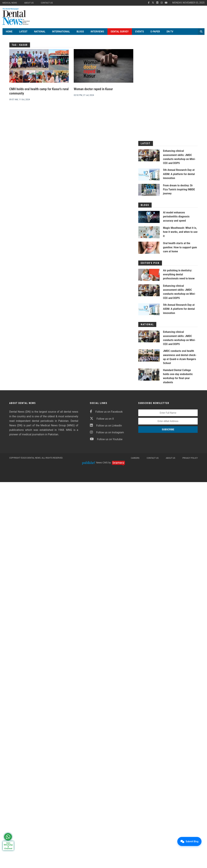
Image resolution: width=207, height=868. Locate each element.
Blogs (80, 34)
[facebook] (149, 3)
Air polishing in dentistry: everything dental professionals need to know (179, 276)
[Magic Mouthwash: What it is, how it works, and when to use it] (149, 235)
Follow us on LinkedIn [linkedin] (106, 427)
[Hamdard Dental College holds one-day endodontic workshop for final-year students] (149, 376)
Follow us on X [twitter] (102, 420)
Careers (135, 460)
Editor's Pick (150, 265)
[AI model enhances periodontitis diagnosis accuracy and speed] (149, 219)
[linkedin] (157, 3)
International (61, 34)
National (40, 34)
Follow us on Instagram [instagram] (107, 434)
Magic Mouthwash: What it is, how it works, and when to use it (180, 234)
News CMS (102, 464)
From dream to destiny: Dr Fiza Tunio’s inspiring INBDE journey (180, 191)
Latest (23, 34)
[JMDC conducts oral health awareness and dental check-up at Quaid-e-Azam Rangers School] (149, 357)
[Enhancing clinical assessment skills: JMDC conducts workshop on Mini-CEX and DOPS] (149, 158)
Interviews (97, 34)
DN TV (170, 34)
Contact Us (47, 3)
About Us (29, 3)
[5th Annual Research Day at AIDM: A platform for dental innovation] (149, 177)
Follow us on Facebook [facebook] (106, 413)
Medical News (10, 3)
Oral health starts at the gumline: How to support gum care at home (178, 249)
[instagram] (162, 3)
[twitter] (153, 3)
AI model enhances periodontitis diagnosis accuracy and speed (177, 219)
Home (9, 34)
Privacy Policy (190, 460)
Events (140, 34)
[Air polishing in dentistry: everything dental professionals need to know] (149, 277)
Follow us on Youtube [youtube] (106, 441)
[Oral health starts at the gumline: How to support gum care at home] (149, 250)
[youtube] (166, 3)
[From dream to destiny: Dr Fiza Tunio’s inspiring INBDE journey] (149, 192)
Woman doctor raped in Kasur (93, 92)
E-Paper (155, 34)
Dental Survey (120, 34)
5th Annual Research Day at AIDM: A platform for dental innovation (180, 176)
